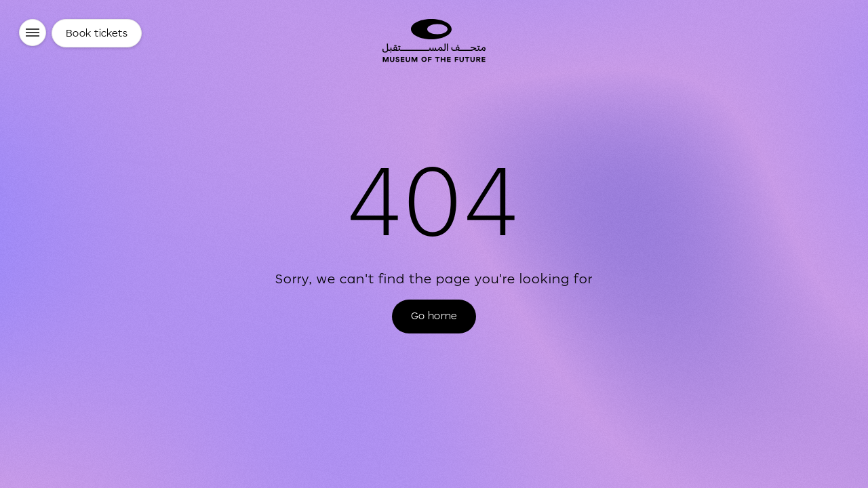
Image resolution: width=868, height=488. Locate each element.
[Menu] (33, 33)
